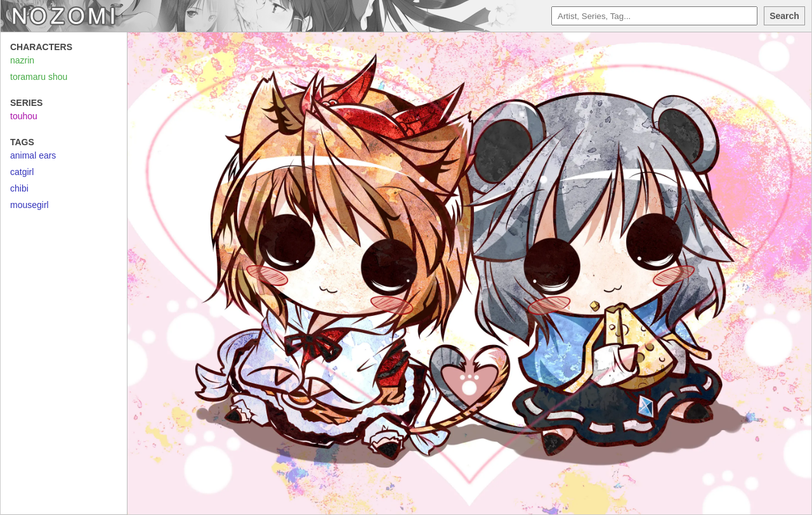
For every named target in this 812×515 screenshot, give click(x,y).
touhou (24, 116)
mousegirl (29, 205)
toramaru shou (39, 77)
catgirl (22, 172)
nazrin (22, 60)
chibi (19, 188)
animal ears (33, 155)
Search (784, 16)
